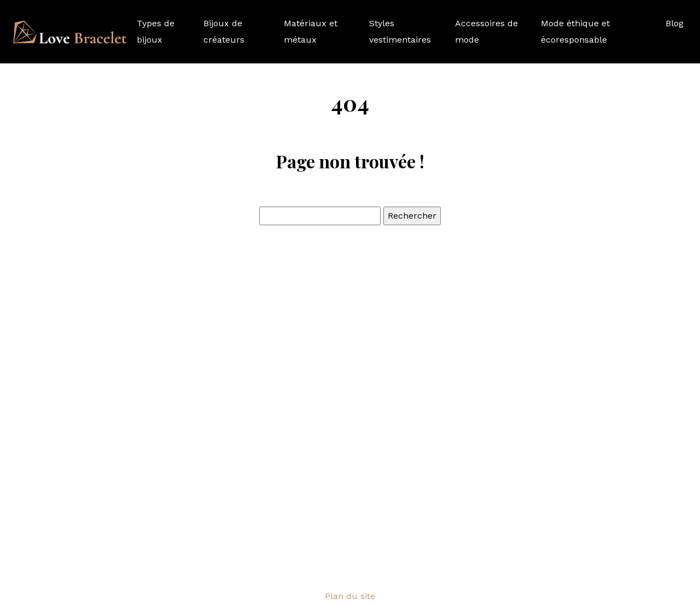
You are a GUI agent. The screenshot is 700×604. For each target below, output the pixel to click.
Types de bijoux (156, 31)
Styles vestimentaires (400, 31)
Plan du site (350, 596)
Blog (675, 23)
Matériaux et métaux (311, 31)
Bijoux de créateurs (224, 31)
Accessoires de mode (486, 31)
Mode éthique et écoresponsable (575, 31)
